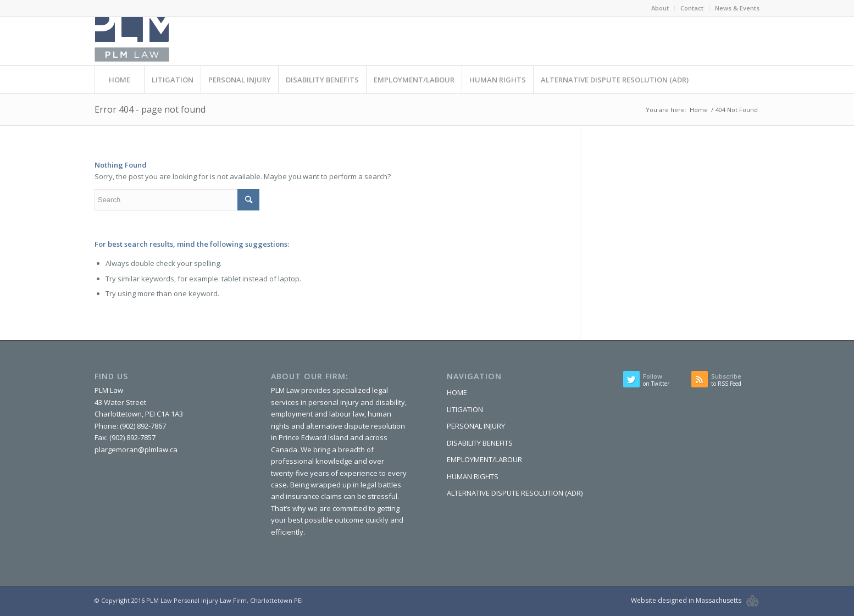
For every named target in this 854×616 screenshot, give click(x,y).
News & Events (737, 8)
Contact (692, 8)
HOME (457, 392)
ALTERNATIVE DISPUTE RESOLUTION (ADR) (515, 493)
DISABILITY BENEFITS (480, 443)
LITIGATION (465, 409)
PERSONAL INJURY (476, 426)
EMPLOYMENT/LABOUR (484, 459)
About (660, 8)
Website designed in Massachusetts (686, 600)
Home (699, 110)
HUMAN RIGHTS (473, 476)
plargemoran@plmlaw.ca (136, 449)
